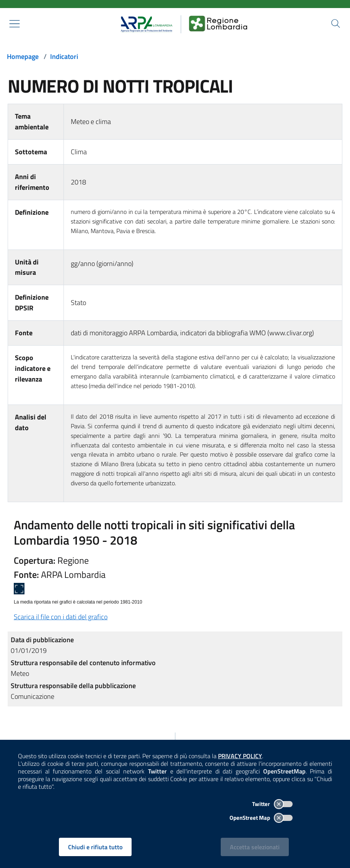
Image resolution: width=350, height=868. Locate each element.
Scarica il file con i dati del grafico (61, 617)
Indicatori (64, 56)
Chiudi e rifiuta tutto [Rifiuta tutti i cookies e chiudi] (96, 847)
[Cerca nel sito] (335, 24)
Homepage (23, 56)
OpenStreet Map (261, 817)
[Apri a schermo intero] (19, 589)
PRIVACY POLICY (240, 755)
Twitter (272, 804)
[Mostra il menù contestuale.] (15, 24)
